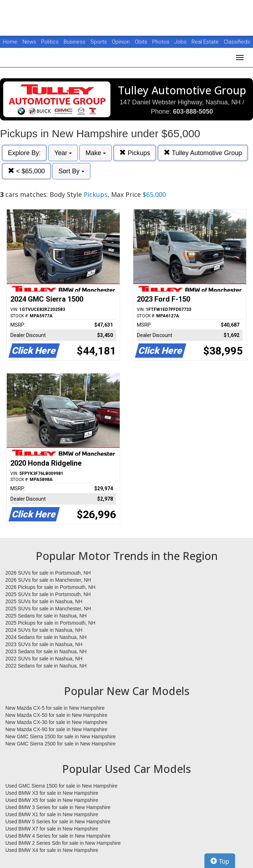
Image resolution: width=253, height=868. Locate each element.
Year (63, 153)
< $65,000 (26, 171)
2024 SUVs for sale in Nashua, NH (44, 630)
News (29, 42)
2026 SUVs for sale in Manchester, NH (48, 580)
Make (96, 153)
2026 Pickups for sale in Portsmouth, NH (50, 587)
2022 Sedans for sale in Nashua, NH (46, 666)
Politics (50, 42)
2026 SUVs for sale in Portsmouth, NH (48, 573)
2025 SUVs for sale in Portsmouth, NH (48, 594)
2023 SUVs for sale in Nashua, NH (44, 644)
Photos (162, 42)
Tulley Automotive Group (203, 153)
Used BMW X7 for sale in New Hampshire (52, 829)
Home (10, 42)
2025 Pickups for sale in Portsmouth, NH (50, 623)
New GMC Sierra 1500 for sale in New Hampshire (61, 736)
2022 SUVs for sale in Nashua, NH (44, 659)
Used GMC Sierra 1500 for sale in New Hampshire (61, 786)
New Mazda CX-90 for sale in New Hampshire (56, 729)
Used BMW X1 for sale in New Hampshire (52, 814)
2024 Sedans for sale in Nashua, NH (46, 637)
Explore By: (24, 153)
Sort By (71, 171)
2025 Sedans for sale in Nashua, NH (46, 616)
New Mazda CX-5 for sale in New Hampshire (55, 708)
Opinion (121, 42)
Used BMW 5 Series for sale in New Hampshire (58, 822)
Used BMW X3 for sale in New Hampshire (52, 793)
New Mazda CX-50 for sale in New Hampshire (56, 715)
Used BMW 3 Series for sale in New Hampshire (58, 807)
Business (75, 42)
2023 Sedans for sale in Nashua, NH (46, 651)
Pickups (135, 153)
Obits (142, 42)
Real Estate (206, 42)
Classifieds (237, 42)
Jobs (181, 42)
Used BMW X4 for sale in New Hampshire (52, 850)
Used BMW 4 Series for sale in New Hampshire (58, 836)
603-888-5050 (193, 111)
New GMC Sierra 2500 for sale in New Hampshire (61, 744)
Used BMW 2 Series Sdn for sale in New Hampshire (63, 843)
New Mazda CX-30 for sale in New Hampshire (56, 722)
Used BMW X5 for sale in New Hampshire (52, 800)
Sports (99, 42)
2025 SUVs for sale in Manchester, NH (48, 609)
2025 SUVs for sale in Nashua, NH (44, 601)
